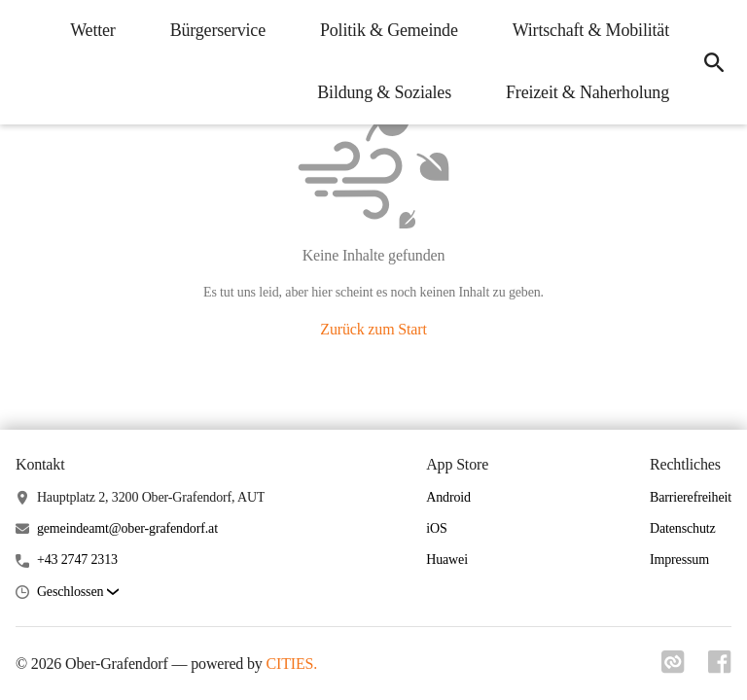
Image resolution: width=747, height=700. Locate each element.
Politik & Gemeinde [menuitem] (389, 30)
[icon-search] (714, 62)
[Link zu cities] (673, 668)
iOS (436, 528)
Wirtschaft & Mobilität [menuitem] (591, 30)
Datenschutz (683, 528)
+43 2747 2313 (77, 560)
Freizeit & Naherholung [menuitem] (587, 92)
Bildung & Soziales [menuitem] (384, 92)
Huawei (447, 560)
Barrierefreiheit (691, 497)
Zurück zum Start (373, 329)
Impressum (679, 560)
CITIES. (292, 664)
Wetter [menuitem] (92, 30)
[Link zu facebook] (720, 668)
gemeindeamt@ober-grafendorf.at (127, 528)
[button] (78, 593)
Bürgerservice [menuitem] (218, 30)
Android (448, 497)
